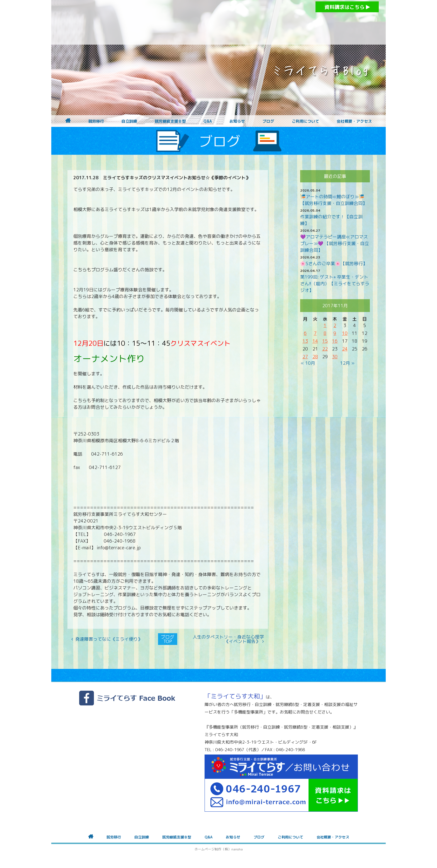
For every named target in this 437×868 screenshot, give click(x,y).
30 (335, 357)
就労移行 (96, 121)
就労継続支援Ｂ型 (170, 121)
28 (315, 357)
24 (345, 349)
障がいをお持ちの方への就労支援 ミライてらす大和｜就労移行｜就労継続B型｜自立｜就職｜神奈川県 (207, 22)
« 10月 (308, 363)
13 (305, 341)
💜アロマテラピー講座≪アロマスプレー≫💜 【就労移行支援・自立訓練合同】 (335, 243)
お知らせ (237, 121)
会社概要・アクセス (354, 121)
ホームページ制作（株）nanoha (219, 849)
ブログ (268, 121)
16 (335, 341)
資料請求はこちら (347, 7)
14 (315, 341)
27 (305, 357)
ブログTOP (167, 639)
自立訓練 (129, 121)
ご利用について (305, 121)
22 (325, 349)
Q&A (208, 121)
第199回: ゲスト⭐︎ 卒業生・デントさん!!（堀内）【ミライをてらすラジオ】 (335, 284)
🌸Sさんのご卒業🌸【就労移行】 (334, 263)
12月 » (347, 363)
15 (325, 341)
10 (345, 333)
